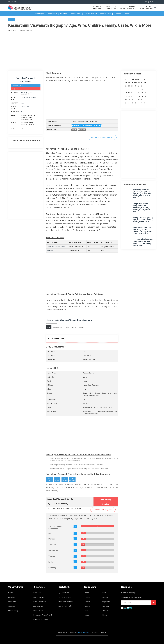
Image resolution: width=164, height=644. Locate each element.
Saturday (52, 568)
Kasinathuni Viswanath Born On (60, 499)
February (26, 92)
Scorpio (105, 597)
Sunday (51, 533)
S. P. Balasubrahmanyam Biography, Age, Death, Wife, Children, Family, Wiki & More (143, 242)
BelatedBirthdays (108, 7)
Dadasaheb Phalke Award (56, 246)
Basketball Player (91, 14)
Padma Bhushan (39, 597)
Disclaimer (12, 597)
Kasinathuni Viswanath (26, 78)
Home (11, 593)
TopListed (141, 7)
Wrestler (64, 14)
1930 (30, 92)
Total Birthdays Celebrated (55, 528)
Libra (104, 593)
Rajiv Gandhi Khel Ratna (42, 619)
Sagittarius (106, 602)
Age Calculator (64, 593)
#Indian (12, 20)
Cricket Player (39, 14)
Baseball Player (76, 14)
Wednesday (25, 94)
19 (22, 92)
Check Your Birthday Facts (103, 510)
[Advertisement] (71, 50)
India (23, 103)
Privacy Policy (13, 611)
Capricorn (106, 606)
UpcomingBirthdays (97, 7)
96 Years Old (25, 107)
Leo (86, 611)
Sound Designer (26, 81)
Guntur (23, 98)
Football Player (106, 14)
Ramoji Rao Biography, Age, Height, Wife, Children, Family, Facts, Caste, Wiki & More (143, 230)
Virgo (87, 615)
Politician (118, 14)
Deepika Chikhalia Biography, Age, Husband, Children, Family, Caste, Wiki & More (142, 208)
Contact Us (12, 602)
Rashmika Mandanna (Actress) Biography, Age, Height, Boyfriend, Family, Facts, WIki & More (143, 194)
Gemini (88, 602)
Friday (51, 562)
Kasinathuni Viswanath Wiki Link (102, 137)
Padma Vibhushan (40, 602)
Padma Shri (51, 250)
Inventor (127, 14)
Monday (52, 539)
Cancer (88, 606)
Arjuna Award (38, 606)
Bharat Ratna (38, 611)
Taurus (88, 597)
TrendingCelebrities (132, 7)
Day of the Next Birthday (57, 504)
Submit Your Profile (65, 606)
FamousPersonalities (119, 7)
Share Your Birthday (66, 602)
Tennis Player (52, 14)
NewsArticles (149, 7)
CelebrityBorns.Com (83, 632)
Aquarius (105, 611)
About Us (12, 606)
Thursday (52, 556)
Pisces (23, 112)
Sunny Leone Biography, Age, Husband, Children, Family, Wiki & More (143, 220)
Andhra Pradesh (31, 98)
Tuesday (52, 545)
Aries (87, 593)
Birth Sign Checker (65, 597)
